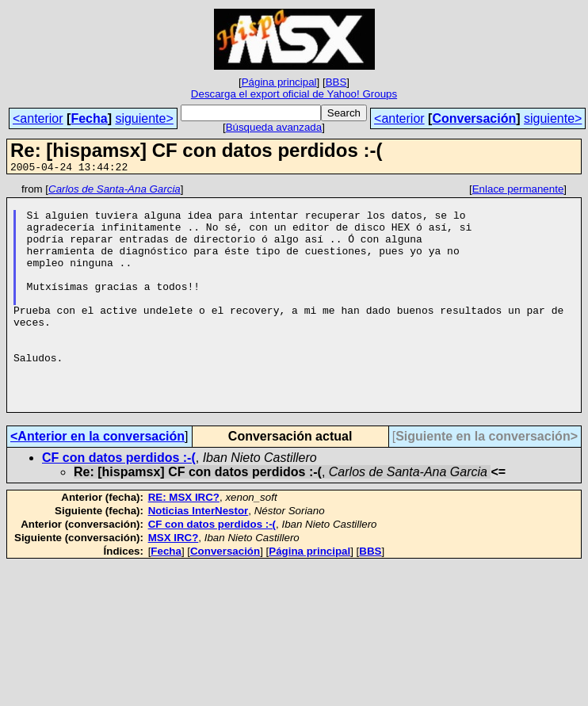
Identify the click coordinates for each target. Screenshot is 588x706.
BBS (336, 82)
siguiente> (144, 118)
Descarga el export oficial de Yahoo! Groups (294, 94)
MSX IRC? (174, 583)
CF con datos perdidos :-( (119, 503)
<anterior (38, 118)
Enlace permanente (518, 191)
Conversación (474, 118)
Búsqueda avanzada (274, 127)
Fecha (89, 118)
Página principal (279, 82)
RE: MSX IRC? (184, 542)
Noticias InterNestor (199, 556)
